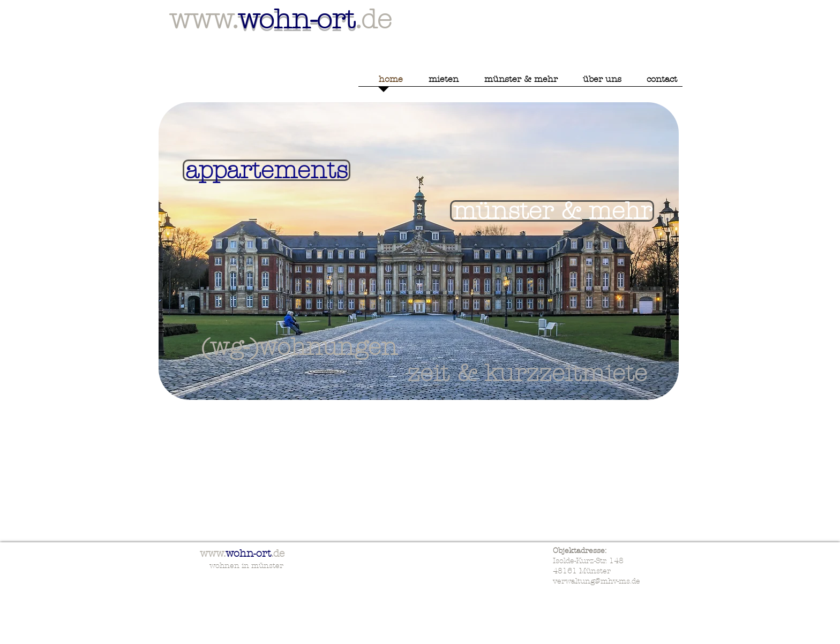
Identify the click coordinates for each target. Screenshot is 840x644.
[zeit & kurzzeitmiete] (527, 373)
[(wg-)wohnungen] (299, 347)
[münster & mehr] (552, 211)
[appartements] (267, 170)
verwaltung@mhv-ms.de (597, 581)
